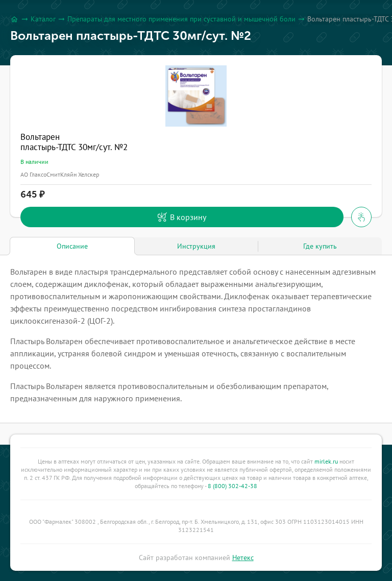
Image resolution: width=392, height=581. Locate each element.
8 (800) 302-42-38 (232, 486)
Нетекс (243, 558)
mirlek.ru (326, 461)
